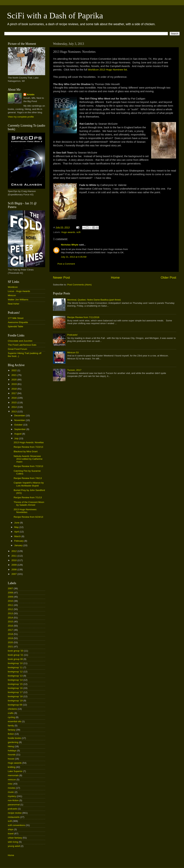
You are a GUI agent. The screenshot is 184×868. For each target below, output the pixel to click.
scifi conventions (16, 825)
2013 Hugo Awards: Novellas (29, 442)
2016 (14, 398)
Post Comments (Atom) (80, 285)
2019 (14, 384)
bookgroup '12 (15, 672)
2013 (14, 412)
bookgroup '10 (15, 663)
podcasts (12, 809)
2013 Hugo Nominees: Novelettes (25, 511)
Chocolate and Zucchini (20, 341)
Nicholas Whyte (70, 245)
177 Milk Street (16, 318)
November (20, 420)
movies (12, 788)
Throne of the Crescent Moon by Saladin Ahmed (29, 504)
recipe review (15, 813)
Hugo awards (68, 232)
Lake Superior (15, 771)
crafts (11, 713)
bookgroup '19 (15, 701)
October (19, 425)
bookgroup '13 (15, 676)
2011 (14, 556)
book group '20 (16, 651)
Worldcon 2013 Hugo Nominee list (107, 70)
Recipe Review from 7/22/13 (28, 447)
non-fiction (13, 800)
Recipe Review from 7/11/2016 (83, 317)
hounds (12, 755)
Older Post (168, 277)
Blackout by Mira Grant (26, 451)
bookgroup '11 (15, 667)
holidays (12, 751)
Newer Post (61, 277)
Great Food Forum (17, 349)
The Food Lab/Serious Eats (22, 345)
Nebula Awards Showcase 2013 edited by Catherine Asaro (28, 459)
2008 (14, 569)
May (17, 527)
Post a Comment (66, 264)
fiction (11, 734)
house (11, 759)
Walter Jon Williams (18, 300)
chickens (12, 709)
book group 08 (15, 659)
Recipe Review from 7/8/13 (28, 478)
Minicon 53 (73, 352)
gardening (13, 742)
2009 (14, 565)
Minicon (12, 295)
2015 (14, 402)
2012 (14, 551)
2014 (14, 407)
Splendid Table (15, 326)
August (18, 434)
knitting (12, 767)
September (20, 429)
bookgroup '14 (15, 680)
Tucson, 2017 (74, 370)
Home (115, 277)
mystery (12, 796)
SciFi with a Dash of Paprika (55, 16)
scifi (78, 232)
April (17, 532)
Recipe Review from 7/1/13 (28, 497)
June (17, 523)
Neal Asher (14, 304)
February (19, 541)
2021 (14, 375)
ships (11, 829)
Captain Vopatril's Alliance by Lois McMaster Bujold (29, 484)
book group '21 (16, 655)
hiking (11, 746)
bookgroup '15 (15, 684)
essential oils (14, 721)
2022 (14, 370)
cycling (11, 717)
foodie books (14, 738)
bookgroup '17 (15, 692)
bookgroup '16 (15, 688)
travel (11, 834)
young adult (14, 846)
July (17, 438)
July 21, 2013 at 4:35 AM (74, 257)
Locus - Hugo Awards (19, 291)
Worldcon (13, 287)
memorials (13, 775)
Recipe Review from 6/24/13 (28, 517)
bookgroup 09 (15, 705)
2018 (14, 389)
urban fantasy (15, 838)
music (11, 792)
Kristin (31, 95)
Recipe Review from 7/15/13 (28, 466)
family (11, 726)
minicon (12, 780)
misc (10, 784)
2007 (14, 574)
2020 (14, 380)
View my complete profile (21, 117)
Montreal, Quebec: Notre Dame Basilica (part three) (94, 300)
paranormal (14, 805)
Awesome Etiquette (18, 322)
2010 (14, 560)
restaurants (14, 817)
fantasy (12, 730)
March (18, 536)
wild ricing (13, 842)
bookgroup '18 (15, 696)
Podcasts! (72, 335)
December (20, 416)
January (19, 545)
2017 (14, 393)
